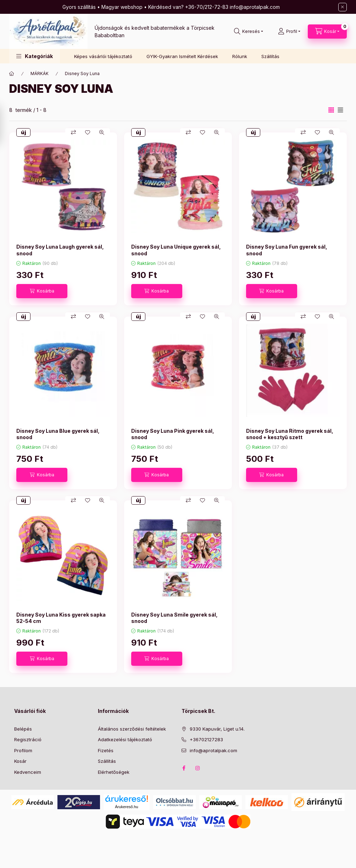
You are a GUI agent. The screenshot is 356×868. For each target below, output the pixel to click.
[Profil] (289, 32)
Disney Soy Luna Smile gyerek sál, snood (174, 618)
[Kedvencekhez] (88, 132)
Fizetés (106, 750)
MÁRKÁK (40, 73)
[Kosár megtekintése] (327, 32)
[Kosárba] (42, 291)
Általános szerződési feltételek (132, 729)
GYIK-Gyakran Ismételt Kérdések (182, 56)
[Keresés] (249, 32)
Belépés (23, 729)
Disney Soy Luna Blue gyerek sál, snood (58, 434)
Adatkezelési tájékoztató (125, 739)
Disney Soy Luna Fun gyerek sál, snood (287, 250)
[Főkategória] (12, 74)
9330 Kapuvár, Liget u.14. (217, 729)
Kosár (20, 761)
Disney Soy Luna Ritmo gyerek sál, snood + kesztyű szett (290, 434)
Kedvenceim (28, 772)
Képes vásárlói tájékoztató (103, 56)
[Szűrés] (7, 125)
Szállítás (270, 56)
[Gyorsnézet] (102, 132)
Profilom (23, 750)
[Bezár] (343, 7)
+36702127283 (206, 739)
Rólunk (240, 56)
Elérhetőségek (114, 772)
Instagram (198, 768)
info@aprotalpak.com (213, 750)
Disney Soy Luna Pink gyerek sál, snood (173, 434)
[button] (35, 56)
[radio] (340, 110)
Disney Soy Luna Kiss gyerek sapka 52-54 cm (61, 618)
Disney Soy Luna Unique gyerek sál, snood (176, 250)
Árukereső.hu (126, 807)
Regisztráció (28, 739)
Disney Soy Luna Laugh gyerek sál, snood (60, 250)
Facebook (184, 768)
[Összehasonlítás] (73, 132)
